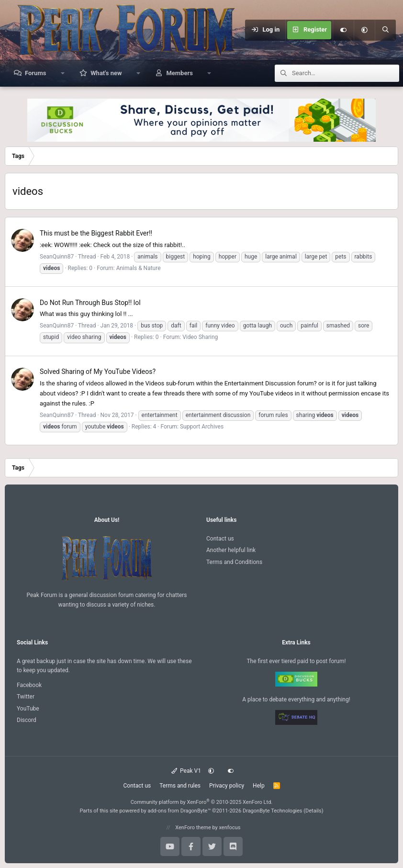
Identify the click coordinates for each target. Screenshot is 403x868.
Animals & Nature (139, 268)
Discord (27, 720)
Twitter (26, 697)
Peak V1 (186, 771)
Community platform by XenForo (202, 802)
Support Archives (202, 427)
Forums (35, 73)
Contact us (220, 539)
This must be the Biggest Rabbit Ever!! (96, 233)
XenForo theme (193, 828)
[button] (364, 30)
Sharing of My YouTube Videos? (98, 372)
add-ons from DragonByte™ (179, 811)
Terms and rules (180, 786)
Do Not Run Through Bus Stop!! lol (90, 303)
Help (259, 786)
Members (179, 73)
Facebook (29, 685)
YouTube (28, 709)
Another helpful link (231, 550)
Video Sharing (200, 337)
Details (313, 811)
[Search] (385, 30)
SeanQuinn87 (57, 257)
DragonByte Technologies (273, 811)
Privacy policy (227, 786)
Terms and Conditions (234, 562)
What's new (106, 73)
